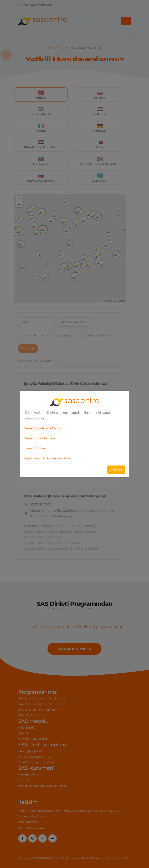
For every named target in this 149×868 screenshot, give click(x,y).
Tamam (116, 470)
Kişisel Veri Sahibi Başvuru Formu (49, 458)
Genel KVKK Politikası (40, 438)
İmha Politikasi (35, 448)
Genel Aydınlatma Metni (42, 428)
